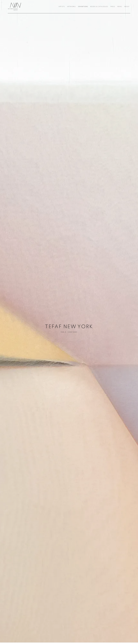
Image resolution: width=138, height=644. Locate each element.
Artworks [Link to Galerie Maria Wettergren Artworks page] (71, 7)
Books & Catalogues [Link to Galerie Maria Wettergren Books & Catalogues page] (99, 7)
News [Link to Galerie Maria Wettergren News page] (120, 7)
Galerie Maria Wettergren (15, 7)
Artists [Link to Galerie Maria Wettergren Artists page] (62, 7)
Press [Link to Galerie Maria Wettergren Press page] (113, 7)
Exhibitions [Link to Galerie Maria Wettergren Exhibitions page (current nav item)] (83, 7)
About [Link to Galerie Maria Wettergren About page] (127, 7)
